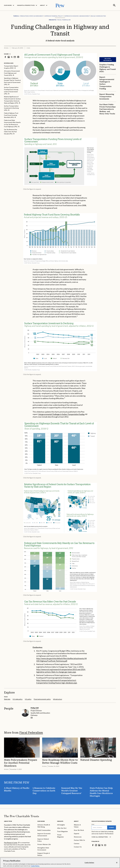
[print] (18, 57)
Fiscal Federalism (31, 732)
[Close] (117, 863)
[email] (32, 718)
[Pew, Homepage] (60, 5)
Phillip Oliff (35, 708)
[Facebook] (93, 845)
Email (93, 824)
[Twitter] (102, 845)
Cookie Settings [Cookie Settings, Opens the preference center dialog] (89, 863)
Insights (60, 821)
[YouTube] (105, 845)
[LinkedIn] (99, 845)
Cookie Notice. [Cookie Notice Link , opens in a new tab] (35, 866)
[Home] (21, 816)
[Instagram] (96, 845)
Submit (112, 827)
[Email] (99, 827)
